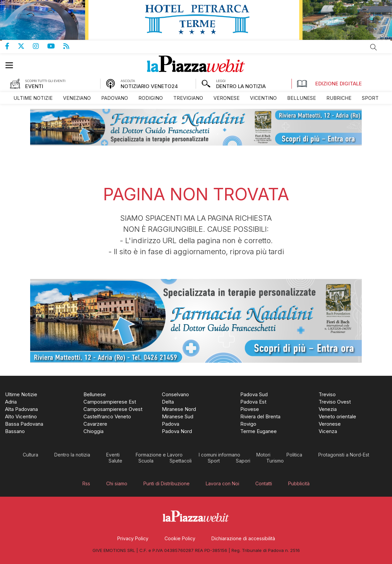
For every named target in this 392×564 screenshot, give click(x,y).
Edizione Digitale (329, 84)
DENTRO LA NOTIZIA (241, 86)
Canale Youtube (55, 46)
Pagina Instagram (40, 46)
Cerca (374, 47)
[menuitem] (33, 98)
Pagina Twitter (25, 46)
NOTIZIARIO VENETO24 (149, 86)
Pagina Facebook (11, 46)
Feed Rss (71, 46)
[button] (13, 65)
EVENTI (34, 86)
